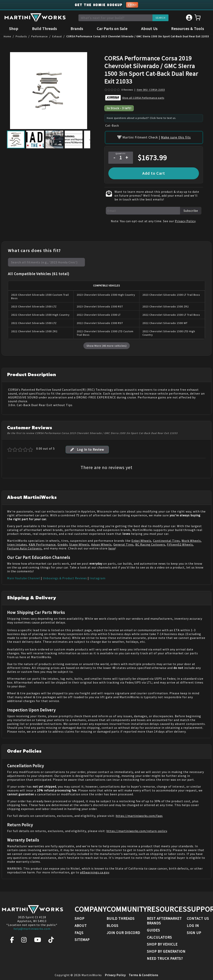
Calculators (159, 937)
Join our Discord (123, 933)
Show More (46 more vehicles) (107, 341)
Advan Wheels (101, 540)
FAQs (79, 933)
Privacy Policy (185, 216)
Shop (14, 29)
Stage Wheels (79, 540)
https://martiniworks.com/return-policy (137, 826)
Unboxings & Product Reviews (65, 573)
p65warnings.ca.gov (95, 868)
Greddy (62, 540)
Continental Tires (166, 536)
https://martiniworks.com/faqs (139, 811)
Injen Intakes (17, 540)
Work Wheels (191, 536)
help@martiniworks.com (32, 929)
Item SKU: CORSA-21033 (151, 90)
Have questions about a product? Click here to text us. (141, 119)
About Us (149, 29)
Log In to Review (87, 445)
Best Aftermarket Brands (164, 921)
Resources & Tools (188, 29)
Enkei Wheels (141, 536)
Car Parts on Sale (112, 29)
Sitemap (82, 940)
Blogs (112, 926)
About (81, 926)
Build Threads (44, 29)
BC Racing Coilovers (150, 540)
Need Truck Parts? (165, 958)
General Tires (123, 540)
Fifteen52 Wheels (180, 540)
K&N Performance (42, 540)
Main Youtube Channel (24, 573)
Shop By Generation (166, 951)
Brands (77, 29)
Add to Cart (154, 169)
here (112, 544)
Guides (153, 930)
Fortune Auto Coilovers (24, 544)
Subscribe (191, 206)
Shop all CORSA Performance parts (143, 99)
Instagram (98, 573)
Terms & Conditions (144, 975)
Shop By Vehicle (162, 944)
